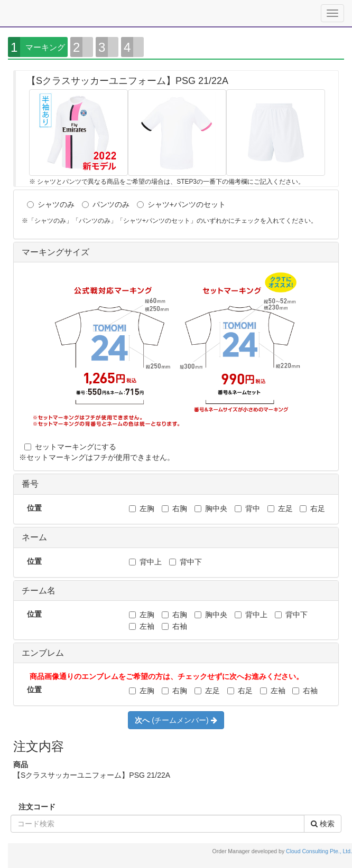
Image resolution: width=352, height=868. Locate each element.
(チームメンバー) (176, 720)
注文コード (37, 807)
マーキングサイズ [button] (55, 252)
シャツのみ (51, 204)
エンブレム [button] (43, 653)
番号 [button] (30, 484)
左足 (280, 508)
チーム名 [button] (39, 591)
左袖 (142, 626)
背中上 (145, 562)
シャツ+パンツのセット (181, 204)
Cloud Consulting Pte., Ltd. (319, 851)
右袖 (174, 626)
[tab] (176, 253)
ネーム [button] (34, 537)
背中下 (186, 562)
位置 (34, 508)
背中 (247, 508)
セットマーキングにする (70, 447)
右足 (312, 508)
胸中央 (211, 508)
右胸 (174, 508)
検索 (323, 824)
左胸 (142, 508)
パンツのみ (106, 204)
